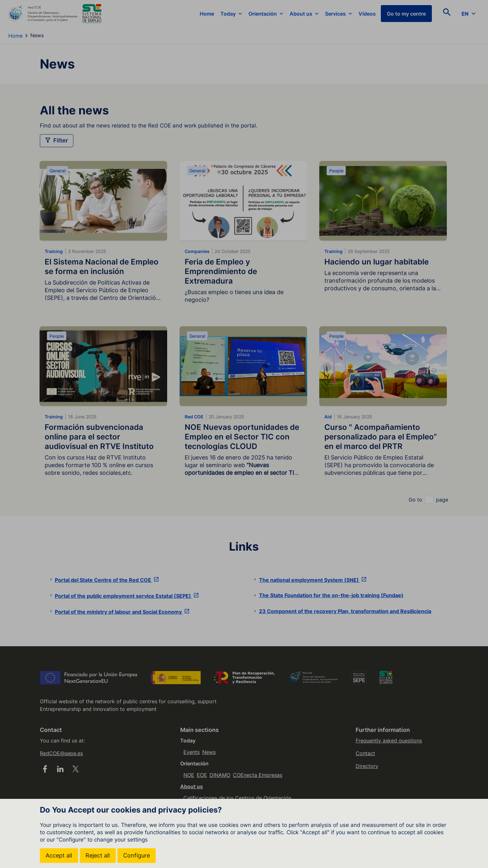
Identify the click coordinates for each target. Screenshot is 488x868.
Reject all (98, 855)
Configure (137, 855)
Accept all (59, 855)
